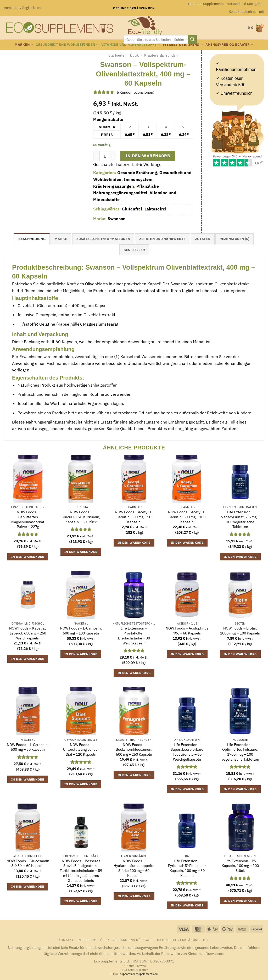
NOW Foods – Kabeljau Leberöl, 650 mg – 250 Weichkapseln (28, 633)
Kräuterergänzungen (161, 55)
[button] (22, 8)
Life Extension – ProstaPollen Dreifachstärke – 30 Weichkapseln (134, 636)
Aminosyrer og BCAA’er (229, 45)
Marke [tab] (61, 239)
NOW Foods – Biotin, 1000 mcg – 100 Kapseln (240, 631)
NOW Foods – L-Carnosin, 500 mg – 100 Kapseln (81, 631)
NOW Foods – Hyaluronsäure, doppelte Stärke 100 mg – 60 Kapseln (134, 868)
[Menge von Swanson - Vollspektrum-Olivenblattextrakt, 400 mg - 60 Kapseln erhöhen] (113, 156)
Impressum (87, 940)
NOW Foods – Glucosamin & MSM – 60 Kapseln (28, 863)
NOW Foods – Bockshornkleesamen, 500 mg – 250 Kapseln (134, 750)
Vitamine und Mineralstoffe (131, 45)
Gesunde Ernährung (137, 172)
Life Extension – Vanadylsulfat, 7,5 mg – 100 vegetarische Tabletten (240, 519)
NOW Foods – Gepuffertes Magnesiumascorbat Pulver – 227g (28, 519)
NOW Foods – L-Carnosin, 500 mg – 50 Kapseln (28, 747)
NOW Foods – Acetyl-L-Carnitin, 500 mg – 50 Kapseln (134, 517)
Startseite (116, 55)
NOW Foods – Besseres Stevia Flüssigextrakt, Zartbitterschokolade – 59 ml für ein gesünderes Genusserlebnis (81, 871)
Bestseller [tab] (134, 250)
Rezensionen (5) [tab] (234, 239)
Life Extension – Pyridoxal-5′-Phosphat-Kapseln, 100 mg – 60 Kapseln (187, 868)
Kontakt (66, 940)
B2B (206, 940)
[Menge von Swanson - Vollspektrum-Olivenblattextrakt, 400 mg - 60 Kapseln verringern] (96, 156)
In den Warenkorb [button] (28, 557)
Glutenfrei (132, 209)
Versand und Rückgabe (245, 4)
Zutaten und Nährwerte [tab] (162, 239)
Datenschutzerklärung (178, 940)
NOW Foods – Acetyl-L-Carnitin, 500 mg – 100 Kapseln (187, 517)
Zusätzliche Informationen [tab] (103, 239)
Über (105, 940)
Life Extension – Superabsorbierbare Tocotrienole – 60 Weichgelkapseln (187, 752)
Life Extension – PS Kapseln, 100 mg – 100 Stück (240, 866)
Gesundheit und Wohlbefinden (67, 45)
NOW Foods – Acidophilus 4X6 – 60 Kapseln (187, 631)
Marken (24, 45)
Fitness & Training (183, 45)
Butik (134, 55)
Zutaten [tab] (203, 239)
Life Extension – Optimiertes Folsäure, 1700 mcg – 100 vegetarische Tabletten (240, 752)
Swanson (117, 219)
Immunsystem (138, 179)
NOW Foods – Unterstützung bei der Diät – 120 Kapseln (81, 750)
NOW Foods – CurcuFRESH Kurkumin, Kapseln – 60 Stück (81, 517)
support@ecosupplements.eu (139, 974)
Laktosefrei (155, 209)
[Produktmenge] (105, 156)
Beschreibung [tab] (32, 239)
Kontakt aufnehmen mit (246, 12)
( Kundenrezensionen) (135, 92)
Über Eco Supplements (206, 4)
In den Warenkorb (148, 156)
